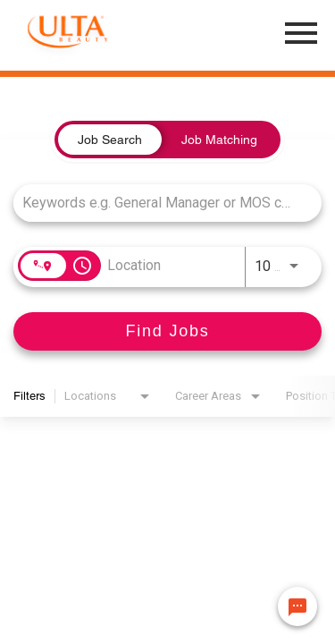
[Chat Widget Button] (297, 606)
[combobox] (159, 203)
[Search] (167, 331)
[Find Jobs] (167, 331)
